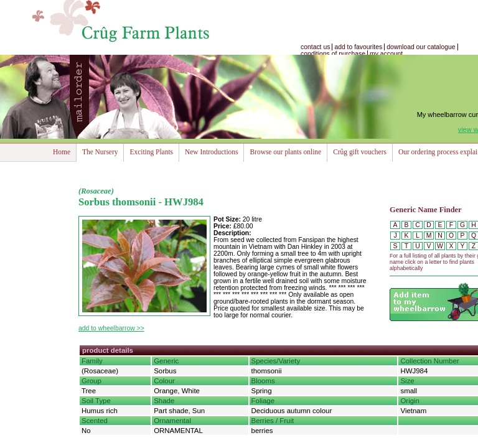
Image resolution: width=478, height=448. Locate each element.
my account (386, 54)
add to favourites (358, 47)
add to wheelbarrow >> (111, 328)
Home (62, 152)
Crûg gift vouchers (360, 152)
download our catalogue (421, 47)
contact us (315, 47)
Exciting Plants (151, 152)
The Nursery (100, 152)
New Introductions (211, 152)
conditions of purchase (333, 54)
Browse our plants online (285, 152)
